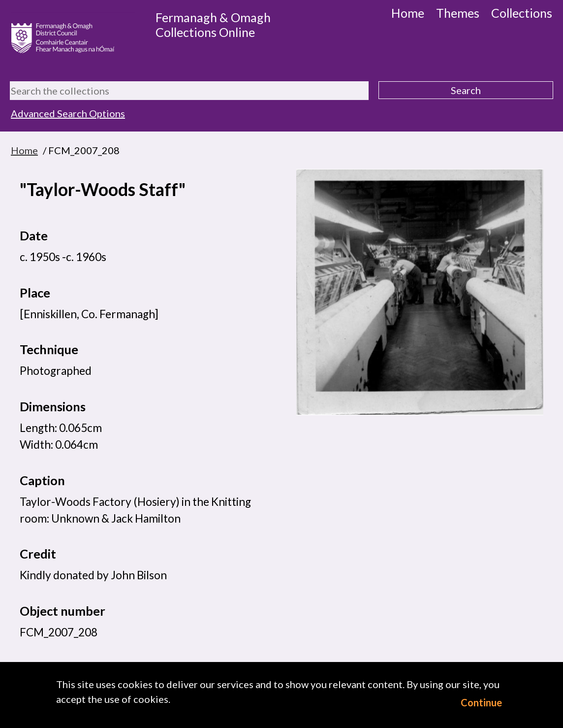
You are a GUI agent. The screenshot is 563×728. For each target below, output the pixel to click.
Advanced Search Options (68, 113)
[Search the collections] (189, 91)
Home (408, 13)
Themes (458, 13)
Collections (522, 13)
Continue (481, 702)
